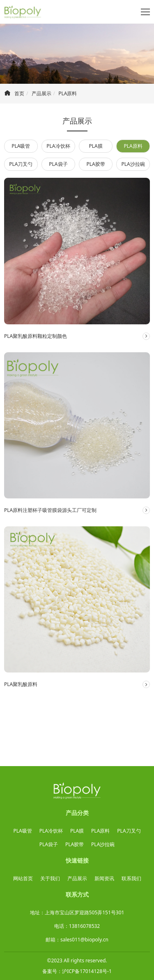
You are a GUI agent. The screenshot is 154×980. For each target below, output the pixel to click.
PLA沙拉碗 (133, 164)
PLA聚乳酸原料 (21, 684)
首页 (19, 93)
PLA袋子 (58, 164)
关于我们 (50, 878)
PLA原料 (68, 93)
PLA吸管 (21, 146)
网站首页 (23, 878)
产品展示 (41, 93)
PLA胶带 (95, 164)
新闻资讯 (104, 878)
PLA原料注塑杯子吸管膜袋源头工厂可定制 (50, 510)
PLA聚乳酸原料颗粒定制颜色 (36, 336)
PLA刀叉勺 (21, 164)
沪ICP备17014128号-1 (87, 971)
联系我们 (131, 878)
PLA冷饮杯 (58, 146)
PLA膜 (95, 146)
